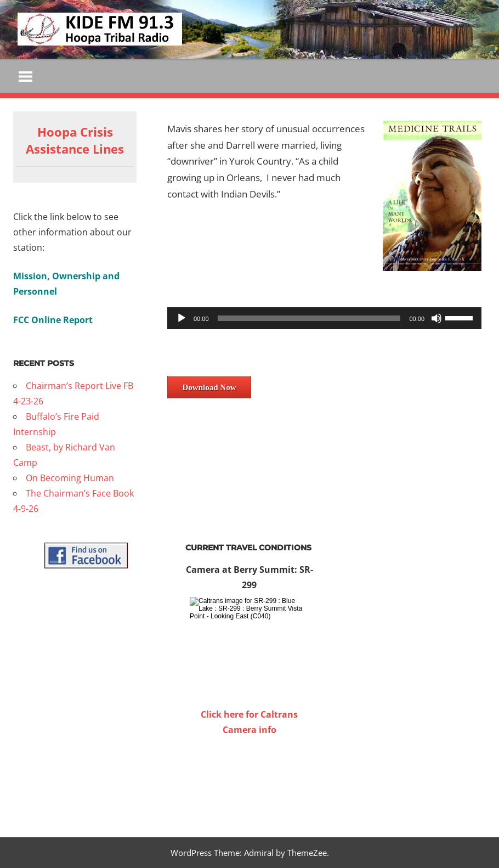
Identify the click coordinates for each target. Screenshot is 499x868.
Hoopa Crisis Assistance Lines (75, 140)
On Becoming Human (70, 478)
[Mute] (436, 318)
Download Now (209, 387)
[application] (324, 318)
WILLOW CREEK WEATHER (250, 779)
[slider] (309, 318)
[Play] (182, 318)
